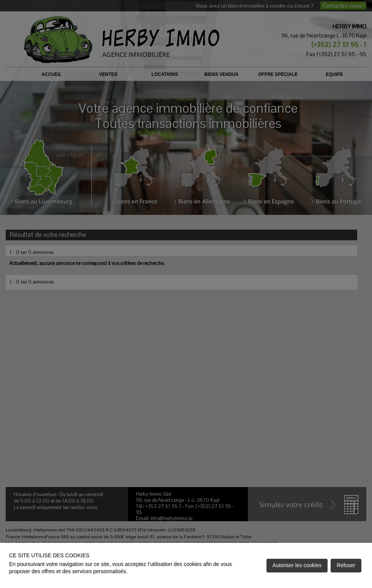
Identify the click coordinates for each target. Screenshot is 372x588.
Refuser (346, 565)
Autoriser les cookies (297, 565)
